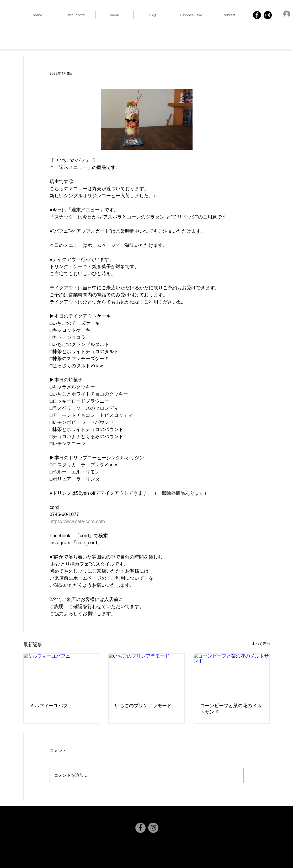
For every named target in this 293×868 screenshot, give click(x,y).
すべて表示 (261, 644)
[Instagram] (268, 15)
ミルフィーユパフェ (51, 705)
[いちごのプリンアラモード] (146, 675)
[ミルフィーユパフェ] (62, 675)
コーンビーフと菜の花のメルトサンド (231, 709)
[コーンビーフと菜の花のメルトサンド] (232, 675)
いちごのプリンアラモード (143, 705)
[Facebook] (257, 15)
